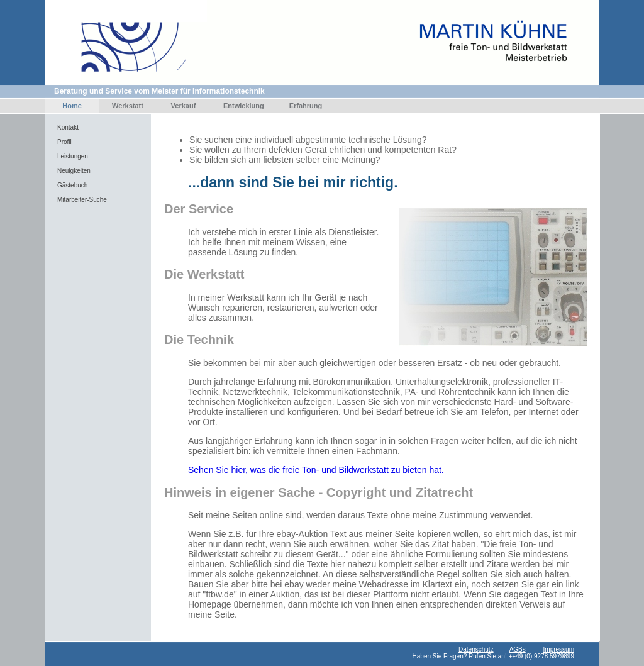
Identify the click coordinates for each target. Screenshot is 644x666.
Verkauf (184, 106)
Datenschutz (476, 649)
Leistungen (73, 156)
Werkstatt (128, 106)
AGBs (518, 649)
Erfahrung (306, 106)
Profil (64, 142)
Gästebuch (72, 185)
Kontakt (68, 127)
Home (72, 106)
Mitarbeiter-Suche (82, 200)
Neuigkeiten (74, 171)
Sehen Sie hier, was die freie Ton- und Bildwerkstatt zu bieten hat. (316, 470)
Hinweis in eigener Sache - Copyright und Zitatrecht (319, 492)
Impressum (559, 649)
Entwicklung (244, 106)
